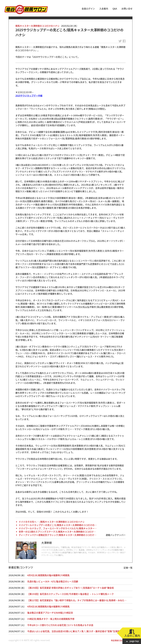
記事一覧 (128, 568)
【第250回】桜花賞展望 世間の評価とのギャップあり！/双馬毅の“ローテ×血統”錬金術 (71, 588)
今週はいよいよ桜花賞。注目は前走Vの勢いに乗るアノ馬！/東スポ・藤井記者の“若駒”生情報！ (75, 631)
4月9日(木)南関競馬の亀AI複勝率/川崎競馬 (48, 575)
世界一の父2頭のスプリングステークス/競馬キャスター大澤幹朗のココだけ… (57, 532)
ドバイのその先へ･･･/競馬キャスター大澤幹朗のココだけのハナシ (52, 522)
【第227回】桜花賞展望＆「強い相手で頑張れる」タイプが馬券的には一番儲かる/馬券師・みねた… (77, 600)
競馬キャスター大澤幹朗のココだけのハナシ (37, 26)
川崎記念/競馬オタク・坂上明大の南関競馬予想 (51, 619)
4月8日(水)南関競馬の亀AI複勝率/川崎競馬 (48, 606)
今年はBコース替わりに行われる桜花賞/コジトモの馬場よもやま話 (60, 625)
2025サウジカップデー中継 (29, 95)
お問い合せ (127, 9)
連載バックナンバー (116, 535)
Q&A (115, 9)
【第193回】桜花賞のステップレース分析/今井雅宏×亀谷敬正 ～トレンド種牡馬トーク (70, 594)
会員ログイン (88, 9)
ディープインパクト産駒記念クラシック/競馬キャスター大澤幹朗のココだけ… (58, 535)
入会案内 (104, 9)
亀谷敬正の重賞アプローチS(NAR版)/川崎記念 (50, 613)
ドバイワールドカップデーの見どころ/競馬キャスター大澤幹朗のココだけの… (58, 525)
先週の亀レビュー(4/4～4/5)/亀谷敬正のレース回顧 (53, 581)
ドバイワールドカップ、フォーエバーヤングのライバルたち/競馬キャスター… (58, 528)
